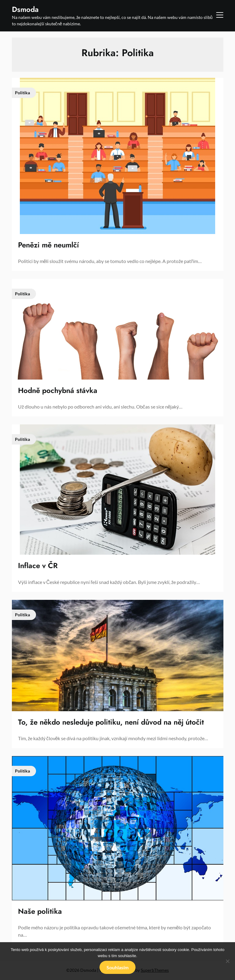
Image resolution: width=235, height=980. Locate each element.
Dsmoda (25, 9)
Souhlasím (117, 967)
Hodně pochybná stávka (58, 390)
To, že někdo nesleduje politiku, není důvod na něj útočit (111, 722)
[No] (227, 961)
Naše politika (40, 911)
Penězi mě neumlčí (49, 245)
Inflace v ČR (38, 566)
